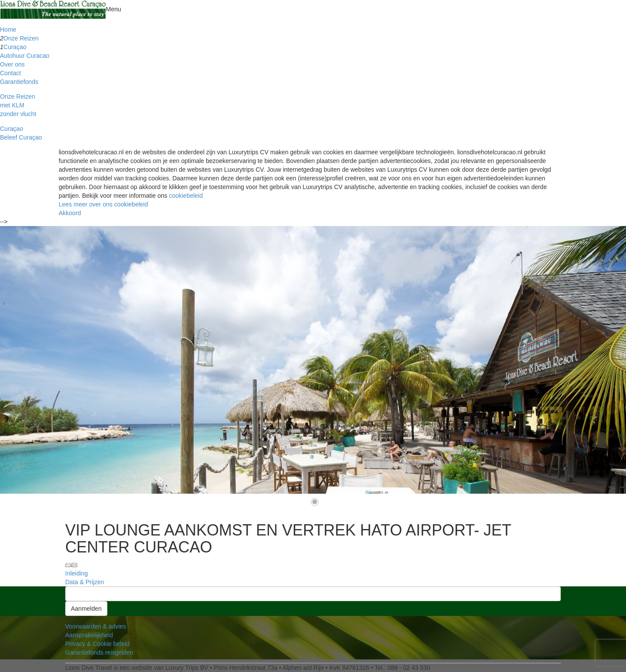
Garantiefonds (19, 82)
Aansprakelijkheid (89, 635)
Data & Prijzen (85, 582)
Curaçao (15, 47)
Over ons (12, 64)
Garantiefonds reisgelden (99, 652)
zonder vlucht (18, 114)
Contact (10, 73)
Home (8, 30)
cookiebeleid (186, 196)
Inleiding (77, 573)
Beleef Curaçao (21, 137)
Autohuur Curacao (25, 56)
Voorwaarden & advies (96, 626)
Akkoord (70, 213)
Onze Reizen (21, 38)
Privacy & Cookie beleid (97, 644)
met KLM (12, 105)
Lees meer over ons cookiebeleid (103, 204)
